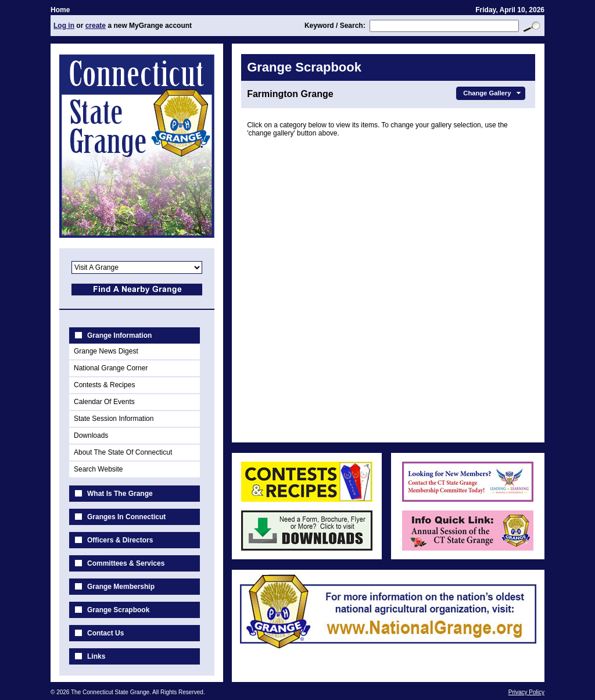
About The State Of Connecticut (123, 452)
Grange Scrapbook (118, 610)
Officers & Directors (120, 540)
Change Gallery (493, 93)
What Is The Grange (120, 494)
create (96, 26)
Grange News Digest (106, 351)
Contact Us (105, 633)
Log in (64, 26)
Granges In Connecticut (126, 517)
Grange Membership (121, 587)
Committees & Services (126, 563)
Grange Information (119, 335)
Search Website (98, 469)
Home (60, 10)
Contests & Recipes (104, 385)
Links (96, 656)
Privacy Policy (526, 692)
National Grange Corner (111, 368)
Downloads (91, 435)
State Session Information (114, 419)
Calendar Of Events (104, 402)
